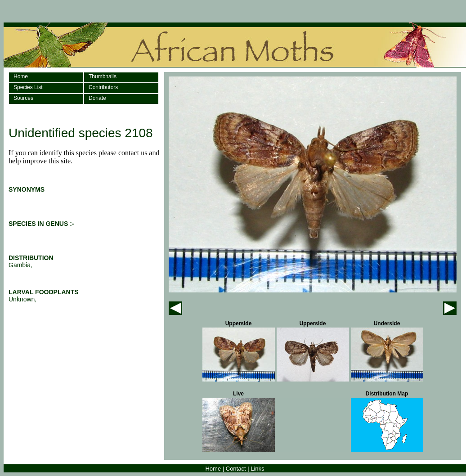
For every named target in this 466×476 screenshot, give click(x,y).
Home (21, 76)
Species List (28, 87)
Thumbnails (103, 76)
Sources (23, 98)
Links (257, 469)
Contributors (103, 87)
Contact (236, 469)
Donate (97, 98)
